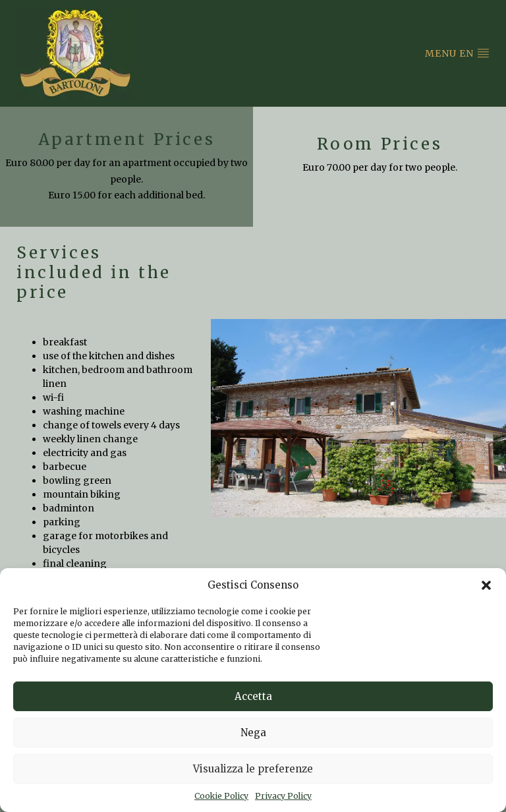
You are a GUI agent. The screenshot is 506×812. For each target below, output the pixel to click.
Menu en (457, 53)
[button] (486, 585)
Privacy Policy (283, 796)
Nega (253, 733)
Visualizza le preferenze (253, 769)
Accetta (253, 696)
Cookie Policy (221, 796)
